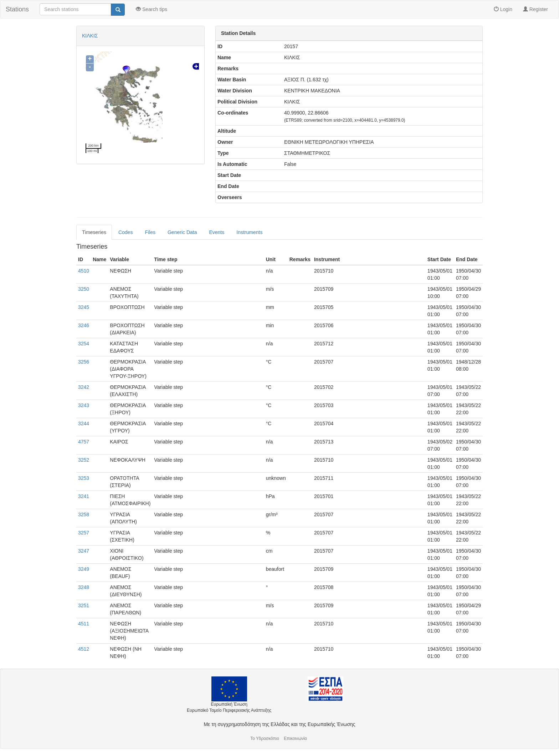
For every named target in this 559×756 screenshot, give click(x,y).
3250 (84, 289)
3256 (84, 362)
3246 (84, 325)
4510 (84, 271)
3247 (84, 551)
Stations (17, 9)
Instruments (249, 232)
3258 (84, 514)
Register (535, 9)
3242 (84, 387)
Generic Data (182, 232)
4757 (84, 442)
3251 (84, 605)
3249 (84, 569)
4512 (84, 649)
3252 (84, 460)
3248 (84, 587)
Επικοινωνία (295, 739)
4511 (84, 624)
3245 (84, 307)
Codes (125, 232)
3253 (84, 478)
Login (503, 9)
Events (217, 232)
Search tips (152, 9)
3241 (84, 496)
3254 (84, 344)
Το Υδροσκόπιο (265, 739)
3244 (84, 423)
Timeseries (94, 232)
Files (150, 232)
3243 (84, 405)
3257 (84, 533)
